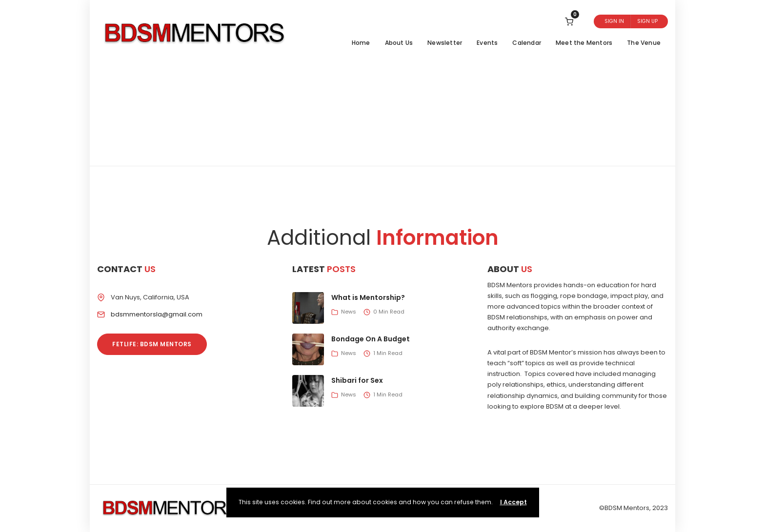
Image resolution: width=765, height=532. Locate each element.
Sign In (614, 21)
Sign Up (647, 21)
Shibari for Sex (357, 380)
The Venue (644, 43)
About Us (399, 43)
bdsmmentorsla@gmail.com (157, 314)
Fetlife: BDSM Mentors (152, 344)
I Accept (513, 502)
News (349, 312)
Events (487, 43)
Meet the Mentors (584, 43)
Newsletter (445, 43)
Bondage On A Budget (371, 339)
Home (361, 43)
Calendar (527, 43)
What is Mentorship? (368, 297)
